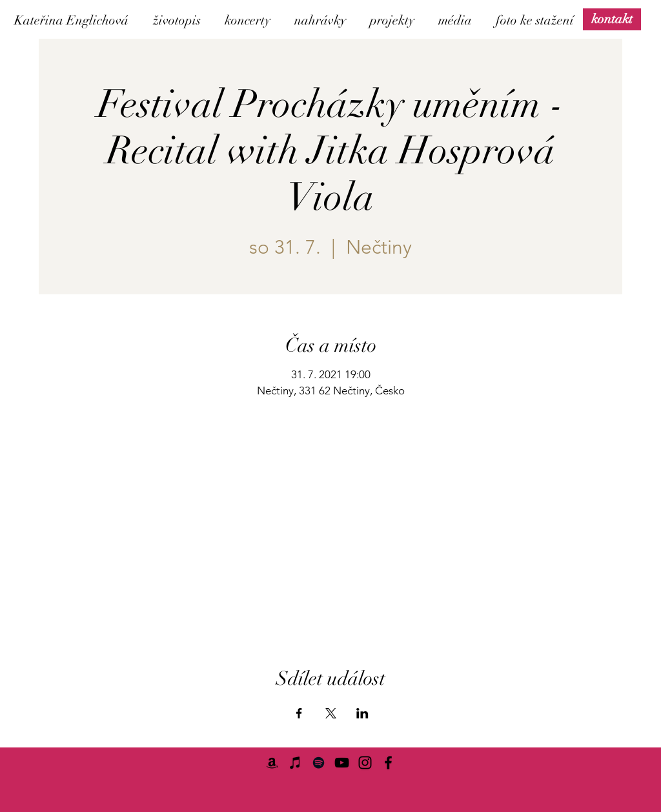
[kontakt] (612, 19)
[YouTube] (342, 763)
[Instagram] (365, 763)
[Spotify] (319, 763)
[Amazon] (272, 763)
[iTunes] (295, 763)
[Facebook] (388, 763)
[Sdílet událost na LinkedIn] (362, 713)
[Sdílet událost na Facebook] (299, 713)
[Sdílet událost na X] (331, 713)
